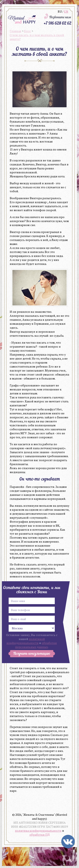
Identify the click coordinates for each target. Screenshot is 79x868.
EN (66, 11)
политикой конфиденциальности (26, 641)
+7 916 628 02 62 (58, 23)
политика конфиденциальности (38, 831)
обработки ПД (40, 835)
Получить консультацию (32, 654)
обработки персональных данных (36, 645)
